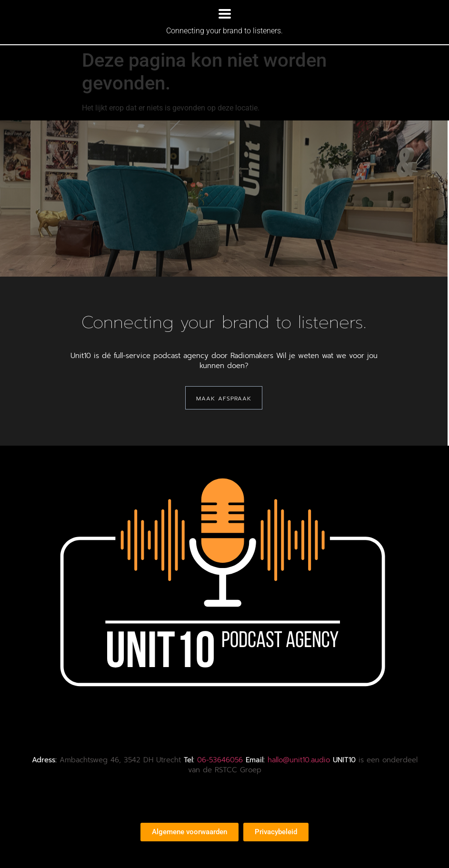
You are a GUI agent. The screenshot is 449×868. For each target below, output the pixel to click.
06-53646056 (220, 760)
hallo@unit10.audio (299, 760)
